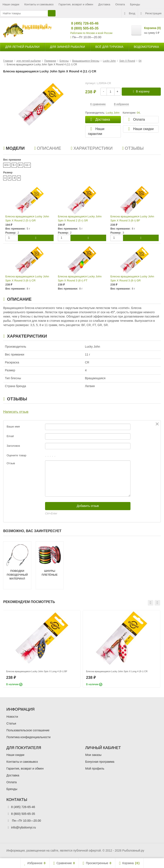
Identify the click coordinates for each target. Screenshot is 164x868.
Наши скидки (11, 4)
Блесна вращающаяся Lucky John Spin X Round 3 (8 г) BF (132, 218)
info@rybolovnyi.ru (23, 827)
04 (138, 113)
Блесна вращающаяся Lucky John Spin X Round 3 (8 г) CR (27, 278)
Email (10, 436)
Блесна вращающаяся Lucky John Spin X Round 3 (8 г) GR (132, 278)
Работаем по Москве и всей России (91, 33)
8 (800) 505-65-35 (81, 28)
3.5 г (7, 165)
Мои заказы (93, 755)
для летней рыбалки (22, 47)
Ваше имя (13, 427)
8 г (20, 165)
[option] (42, 649)
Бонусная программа (100, 762)
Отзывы (133, 148)
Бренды (135, 4)
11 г (27, 165)
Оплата (120, 4)
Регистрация (151, 13)
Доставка (104, 4)
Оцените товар (16, 455)
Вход (130, 13)
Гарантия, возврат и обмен (76, 4)
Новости (12, 717)
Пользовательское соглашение (28, 730)
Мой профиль (95, 768)
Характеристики (92, 148)
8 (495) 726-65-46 (81, 23)
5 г (14, 165)
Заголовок (13, 446)
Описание (48, 148)
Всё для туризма (109, 47)
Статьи (11, 723)
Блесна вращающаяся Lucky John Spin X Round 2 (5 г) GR (27, 218)
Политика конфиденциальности (29, 737)
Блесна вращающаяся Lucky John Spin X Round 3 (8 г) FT (80, 278)
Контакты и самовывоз (39, 4)
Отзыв (11, 463)
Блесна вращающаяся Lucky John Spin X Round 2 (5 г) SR (80, 218)
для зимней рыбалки (67, 47)
